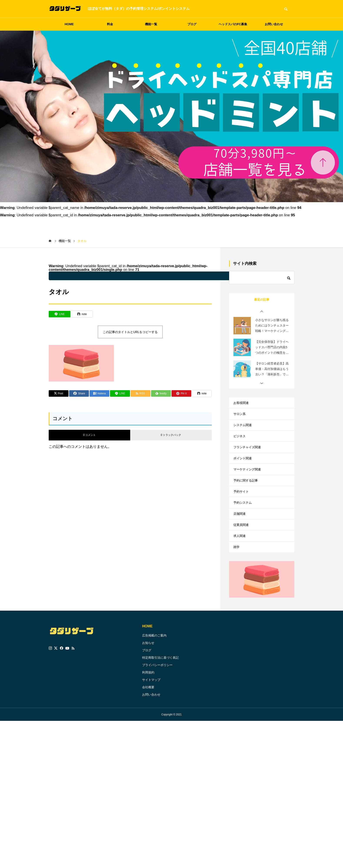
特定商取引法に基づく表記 (160, 688)
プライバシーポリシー (157, 695)
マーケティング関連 (249, 483)
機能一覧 (151, 24)
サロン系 (240, 417)
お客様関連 (242, 404)
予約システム (244, 523)
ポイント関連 (244, 470)
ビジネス (240, 444)
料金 (110, 24)
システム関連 (244, 430)
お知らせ (148, 673)
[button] (262, 312)
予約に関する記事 (247, 497)
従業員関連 (242, 550)
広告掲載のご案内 (154, 666)
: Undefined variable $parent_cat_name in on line (162, 276)
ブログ (192, 24)
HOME (69, 24)
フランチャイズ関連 (249, 457)
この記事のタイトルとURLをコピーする (130, 332)
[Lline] (60, 314)
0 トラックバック (171, 435)
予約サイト (242, 510)
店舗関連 (240, 536)
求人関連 (240, 563)
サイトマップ (151, 710)
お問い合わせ (274, 24)
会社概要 (148, 718)
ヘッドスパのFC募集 (233, 24)
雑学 (237, 576)
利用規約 (148, 703)
